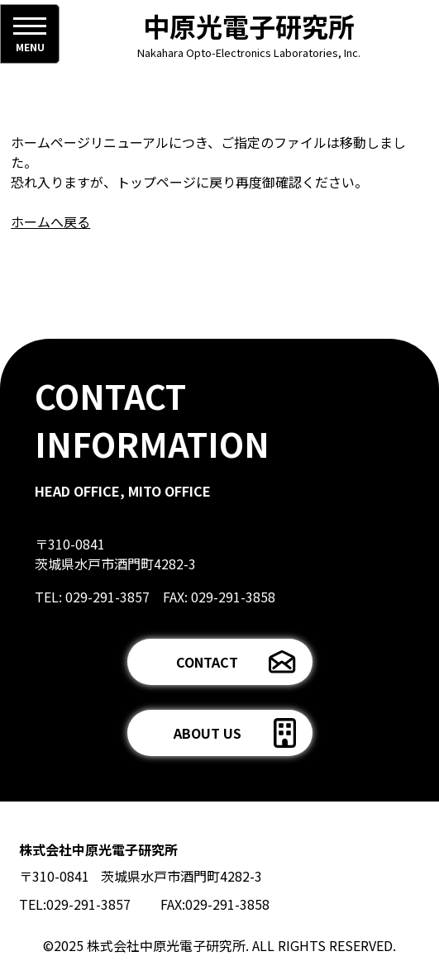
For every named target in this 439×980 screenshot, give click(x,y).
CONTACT (207, 662)
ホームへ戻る (50, 221)
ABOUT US (208, 733)
